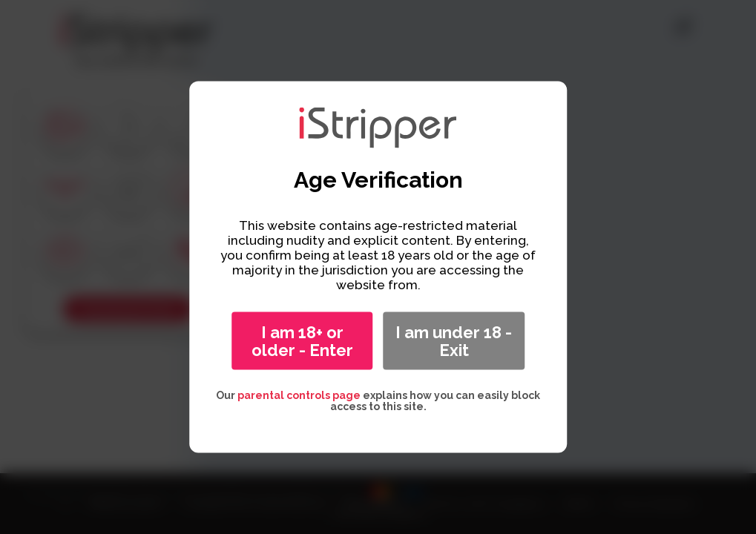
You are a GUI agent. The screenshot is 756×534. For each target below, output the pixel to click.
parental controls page (299, 395)
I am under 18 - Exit (454, 341)
